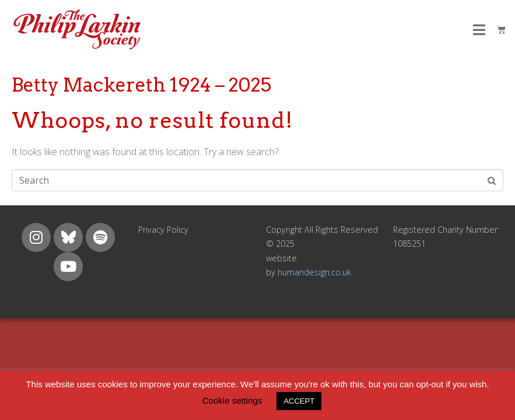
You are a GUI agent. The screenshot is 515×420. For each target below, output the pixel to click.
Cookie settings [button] (232, 400)
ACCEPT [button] (299, 401)
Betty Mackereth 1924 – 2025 (141, 85)
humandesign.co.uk (314, 272)
